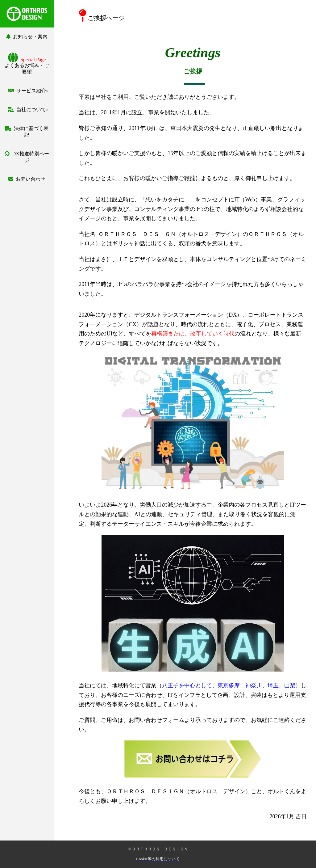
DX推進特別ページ (27, 157)
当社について (27, 110)
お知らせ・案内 (27, 37)
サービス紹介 (27, 91)
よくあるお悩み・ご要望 (27, 66)
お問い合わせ (27, 179)
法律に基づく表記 (27, 132)
